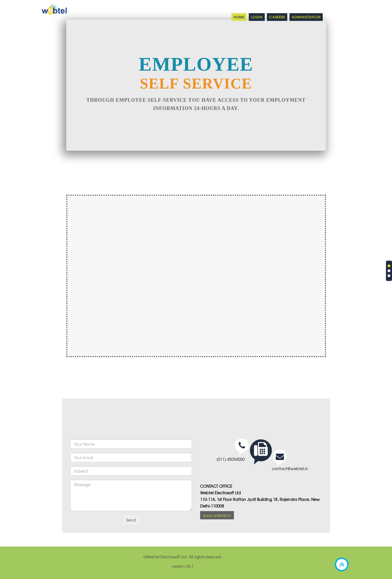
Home (239, 17)
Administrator (306, 17)
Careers (277, 17)
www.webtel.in (217, 515)
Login (257, 17)
